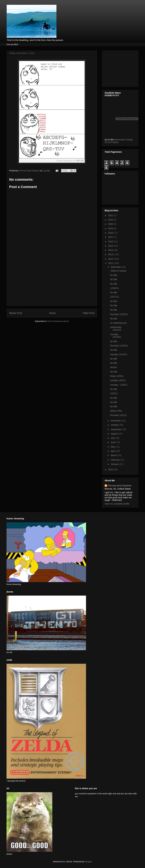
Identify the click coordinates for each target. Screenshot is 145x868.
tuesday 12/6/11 (118, 380)
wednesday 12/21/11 (116, 329)
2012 (111, 259)
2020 (111, 224)
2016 (111, 242)
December (116, 267)
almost (113, 367)
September (116, 429)
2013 (111, 254)
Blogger (88, 862)
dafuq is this (116, 411)
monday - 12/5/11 (119, 385)
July (113, 438)
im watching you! (118, 323)
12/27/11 (115, 297)
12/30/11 (115, 288)
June (113, 442)
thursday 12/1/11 (118, 415)
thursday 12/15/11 (119, 346)
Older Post (89, 313)
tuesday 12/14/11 (119, 354)
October (115, 425)
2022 (111, 215)
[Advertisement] (52, 283)
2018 (111, 233)
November (116, 421)
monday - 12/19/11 (116, 336)
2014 (111, 250)
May (113, 447)
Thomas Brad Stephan (120, 486)
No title (114, 275)
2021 (111, 220)
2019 (111, 228)
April (113, 451)
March (114, 455)
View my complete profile (117, 504)
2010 (111, 470)
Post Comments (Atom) (58, 321)
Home (52, 313)
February (115, 460)
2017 (111, 237)
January (115, 464)
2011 (111, 263)
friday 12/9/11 (117, 376)
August (114, 434)
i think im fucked (118, 271)
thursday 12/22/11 (119, 314)
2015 (111, 246)
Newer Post (16, 313)
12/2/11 (114, 393)
